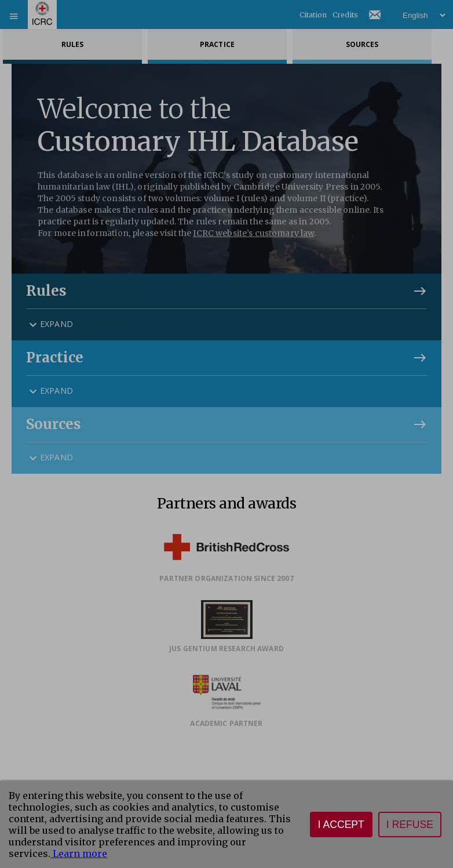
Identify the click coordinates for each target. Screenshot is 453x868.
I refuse (410, 825)
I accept (341, 825)
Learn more (79, 854)
